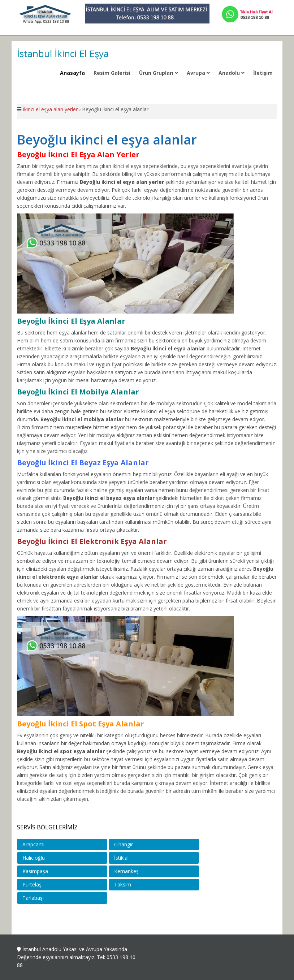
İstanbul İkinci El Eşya (63, 53)
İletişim (263, 73)
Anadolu (232, 73)
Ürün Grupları (159, 73)
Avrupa (198, 73)
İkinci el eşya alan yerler (50, 109)
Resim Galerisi (112, 73)
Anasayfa (72, 73)
